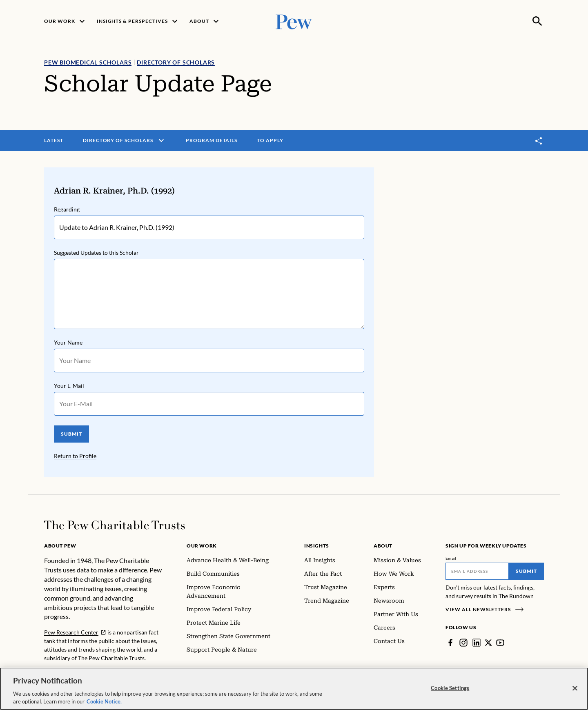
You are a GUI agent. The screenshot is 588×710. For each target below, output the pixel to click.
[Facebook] (450, 643)
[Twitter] (488, 643)
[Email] (477, 571)
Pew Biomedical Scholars (88, 62)
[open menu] (161, 140)
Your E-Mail (69, 386)
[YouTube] (500, 643)
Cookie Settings (450, 689)
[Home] (115, 525)
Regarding (67, 209)
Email (451, 558)
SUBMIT (71, 434)
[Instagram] (463, 643)
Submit (526, 571)
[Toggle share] (539, 141)
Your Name (68, 342)
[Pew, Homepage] (294, 21)
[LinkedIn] (477, 643)
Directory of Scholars (176, 62)
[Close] (575, 689)
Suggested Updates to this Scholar (96, 253)
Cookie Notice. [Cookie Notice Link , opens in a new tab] (104, 703)
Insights (317, 546)
